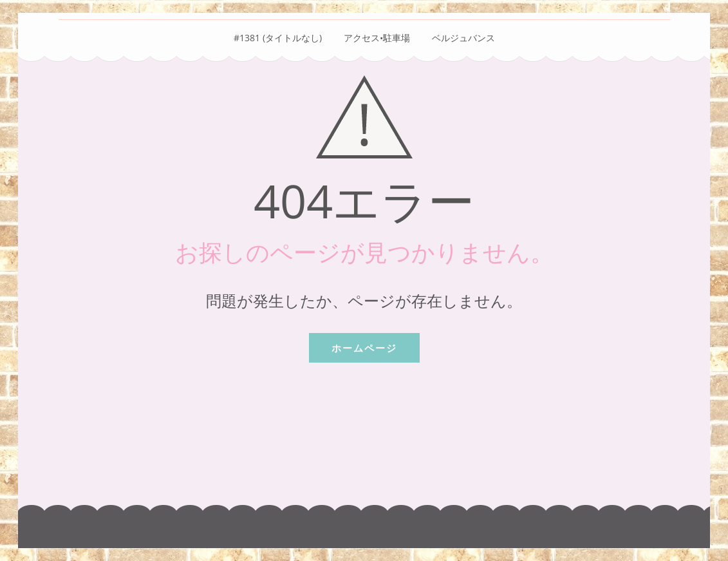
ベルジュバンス (463, 38)
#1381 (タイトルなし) (278, 38)
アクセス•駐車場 (377, 38)
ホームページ (364, 348)
